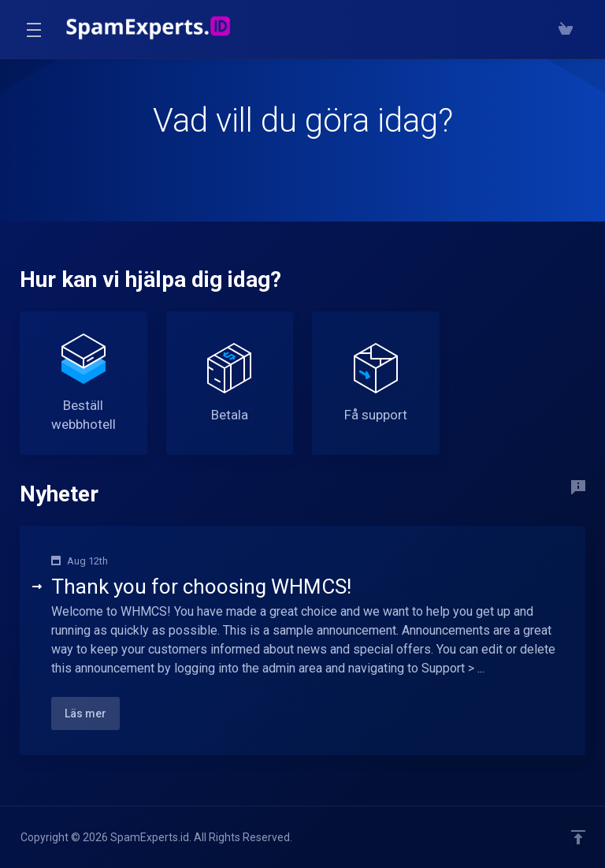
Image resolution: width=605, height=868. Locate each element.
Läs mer (85, 713)
